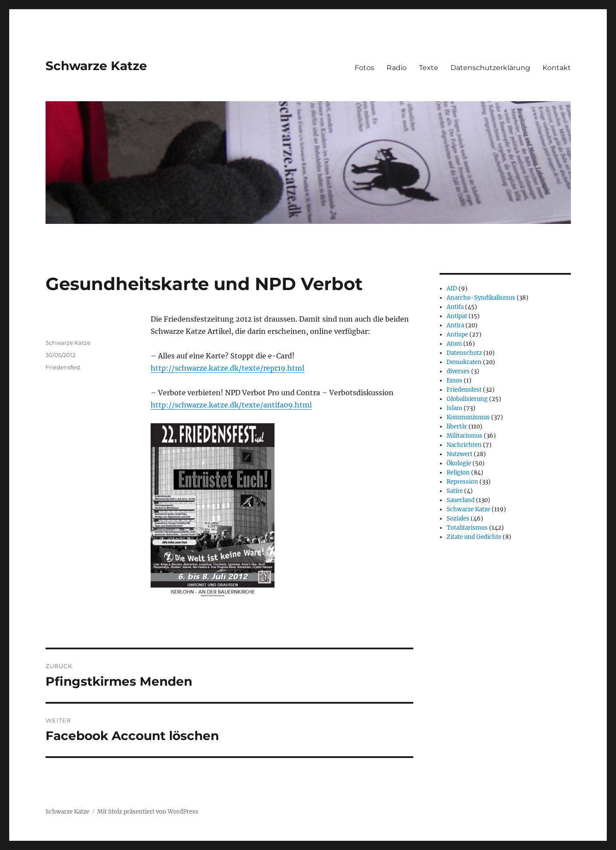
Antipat (457, 316)
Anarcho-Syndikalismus (481, 298)
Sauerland (461, 500)
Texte (429, 68)
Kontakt (557, 68)
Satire (455, 491)
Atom (454, 344)
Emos (454, 381)
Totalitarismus (467, 528)
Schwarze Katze (96, 66)
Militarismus (465, 436)
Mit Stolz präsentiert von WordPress (148, 812)
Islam (454, 408)
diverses (458, 371)
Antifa (455, 307)
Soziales (458, 519)
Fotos (364, 68)
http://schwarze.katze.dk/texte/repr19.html (227, 368)
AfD (452, 289)
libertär (457, 427)
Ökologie (459, 463)
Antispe (457, 335)
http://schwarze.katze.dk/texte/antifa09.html (231, 405)
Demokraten (464, 362)
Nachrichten (464, 445)
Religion (458, 473)
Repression (462, 482)
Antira (455, 325)
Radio (397, 68)
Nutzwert (459, 454)
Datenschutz (464, 353)
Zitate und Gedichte (474, 537)
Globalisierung (467, 399)
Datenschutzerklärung (490, 68)
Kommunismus (468, 417)
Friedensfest (63, 367)
